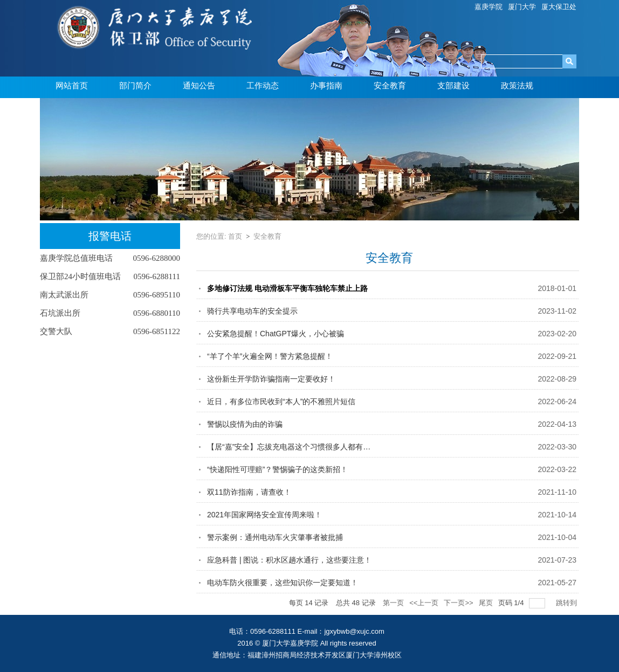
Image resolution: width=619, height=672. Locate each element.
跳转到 (568, 603)
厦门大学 (522, 7)
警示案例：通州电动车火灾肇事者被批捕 (275, 537)
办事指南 (326, 86)
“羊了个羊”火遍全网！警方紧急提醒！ (270, 356)
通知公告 (199, 86)
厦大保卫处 (559, 7)
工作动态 (263, 86)
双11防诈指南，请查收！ (249, 492)
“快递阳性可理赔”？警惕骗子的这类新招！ (277, 469)
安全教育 (390, 86)
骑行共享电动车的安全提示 (252, 311)
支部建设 (453, 86)
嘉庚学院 (489, 7)
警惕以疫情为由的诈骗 (245, 424)
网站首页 (72, 86)
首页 (235, 236)
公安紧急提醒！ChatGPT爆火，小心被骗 (276, 334)
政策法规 (517, 86)
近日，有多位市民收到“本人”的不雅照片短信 (281, 401)
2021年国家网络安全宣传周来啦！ (264, 515)
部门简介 (135, 86)
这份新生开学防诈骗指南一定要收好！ (271, 379)
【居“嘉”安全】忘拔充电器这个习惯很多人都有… (289, 447)
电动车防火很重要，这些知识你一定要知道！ (283, 583)
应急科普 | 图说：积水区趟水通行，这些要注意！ (289, 560)
